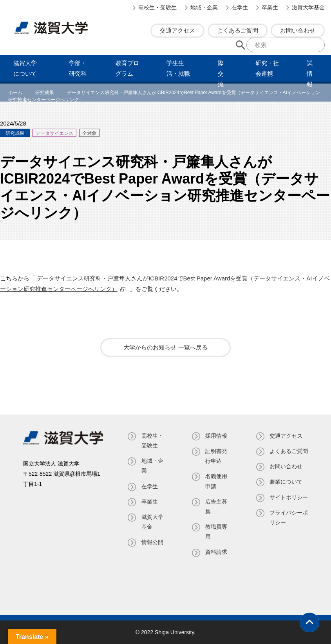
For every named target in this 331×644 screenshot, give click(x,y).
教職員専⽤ (216, 532)
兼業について (286, 492)
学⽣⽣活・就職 (178, 68)
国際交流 (221, 68)
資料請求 (216, 552)
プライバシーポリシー (286, 537)
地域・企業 (204, 7)
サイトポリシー (286, 512)
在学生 (240, 7)
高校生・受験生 (157, 7)
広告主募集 (216, 507)
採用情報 (216, 436)
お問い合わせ (298, 30)
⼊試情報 (310, 68)
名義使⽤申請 (216, 481)
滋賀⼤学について (25, 68)
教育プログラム (127, 68)
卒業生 (270, 7)
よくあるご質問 (238, 30)
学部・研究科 (78, 68)
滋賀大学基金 (308, 7)
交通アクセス (177, 30)
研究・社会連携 (267, 68)
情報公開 (152, 542)
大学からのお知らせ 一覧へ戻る (165, 347)
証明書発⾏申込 (216, 456)
